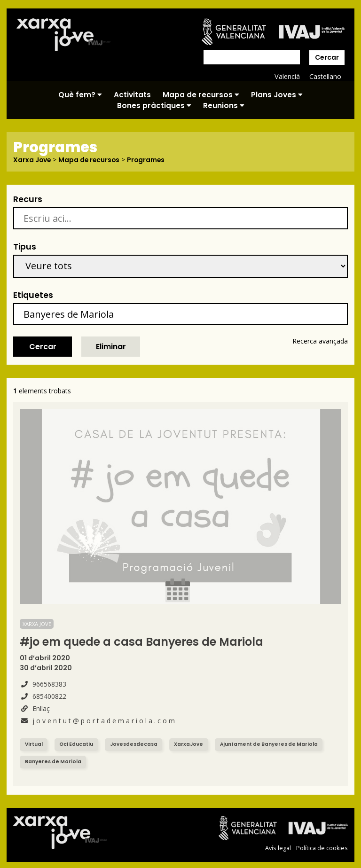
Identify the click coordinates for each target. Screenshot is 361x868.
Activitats (132, 95)
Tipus (25, 246)
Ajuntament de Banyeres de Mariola (271, 744)
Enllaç (35, 708)
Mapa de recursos (201, 95)
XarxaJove (189, 744)
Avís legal (278, 848)
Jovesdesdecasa (134, 744)
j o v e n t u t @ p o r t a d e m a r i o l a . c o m (97, 720)
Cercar (327, 57)
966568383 (43, 684)
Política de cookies (322, 848)
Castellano (325, 76)
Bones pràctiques (154, 106)
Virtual (34, 744)
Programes (149, 160)
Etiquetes (33, 295)
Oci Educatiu (76, 744)
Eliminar (111, 346)
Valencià (287, 76)
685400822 (43, 696)
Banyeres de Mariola (54, 761)
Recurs (28, 199)
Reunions (224, 106)
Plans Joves (277, 95)
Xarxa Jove (32, 160)
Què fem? (80, 95)
